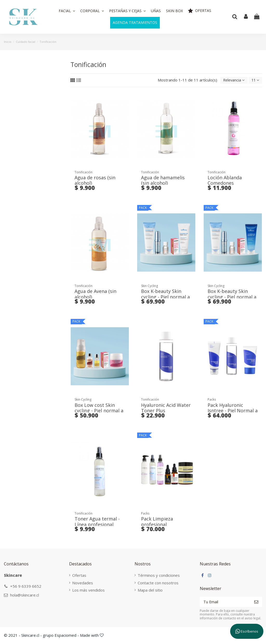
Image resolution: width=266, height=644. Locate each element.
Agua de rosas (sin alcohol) (95, 181)
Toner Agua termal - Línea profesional (97, 522)
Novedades (82, 583)
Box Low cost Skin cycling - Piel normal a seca (99, 411)
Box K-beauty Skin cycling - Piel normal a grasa (232, 297)
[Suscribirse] (256, 602)
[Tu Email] (224, 602)
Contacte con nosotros (157, 583)
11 (255, 80)
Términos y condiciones (157, 576)
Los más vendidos (88, 590)
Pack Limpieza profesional (157, 522)
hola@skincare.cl (25, 595)
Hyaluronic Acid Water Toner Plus (166, 408)
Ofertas (78, 576)
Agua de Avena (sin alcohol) (95, 294)
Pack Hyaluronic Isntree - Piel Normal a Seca (233, 411)
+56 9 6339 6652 (26, 586)
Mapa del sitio (149, 590)
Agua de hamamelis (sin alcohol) (163, 181)
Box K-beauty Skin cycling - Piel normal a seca (165, 297)
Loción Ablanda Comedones (225, 181)
